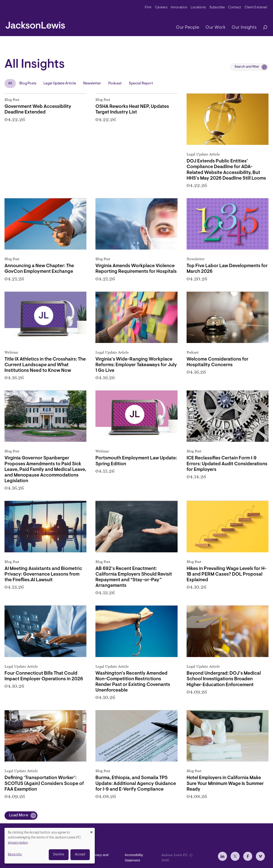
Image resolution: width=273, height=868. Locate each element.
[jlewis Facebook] (248, 856)
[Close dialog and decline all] (91, 831)
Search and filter (247, 67)
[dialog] (50, 846)
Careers (161, 8)
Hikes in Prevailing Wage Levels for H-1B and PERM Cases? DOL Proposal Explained (227, 574)
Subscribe (217, 8)
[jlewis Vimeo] (260, 856)
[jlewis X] (235, 856)
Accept (80, 855)
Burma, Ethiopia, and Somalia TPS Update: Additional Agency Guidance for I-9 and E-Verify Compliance (136, 784)
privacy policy (18, 843)
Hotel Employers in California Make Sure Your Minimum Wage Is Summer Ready (225, 784)
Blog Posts (28, 83)
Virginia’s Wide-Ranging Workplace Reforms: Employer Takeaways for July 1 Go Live (136, 365)
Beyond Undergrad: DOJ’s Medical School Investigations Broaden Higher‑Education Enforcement (224, 679)
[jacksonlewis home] (35, 24)
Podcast (115, 83)
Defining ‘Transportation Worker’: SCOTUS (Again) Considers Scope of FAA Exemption (44, 784)
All (10, 83)
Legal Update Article (60, 83)
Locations (198, 8)
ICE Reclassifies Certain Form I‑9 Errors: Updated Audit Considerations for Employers (227, 464)
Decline (59, 855)
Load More (19, 815)
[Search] (263, 28)
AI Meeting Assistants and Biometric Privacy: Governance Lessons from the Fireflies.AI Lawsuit (43, 574)
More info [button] (15, 855)
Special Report (141, 83)
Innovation (179, 8)
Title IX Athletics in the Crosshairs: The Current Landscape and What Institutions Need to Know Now (45, 365)
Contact (235, 8)
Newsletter (92, 83)
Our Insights (244, 28)
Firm (148, 8)
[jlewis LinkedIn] (222, 856)
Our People (188, 28)
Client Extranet (256, 8)
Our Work (215, 28)
